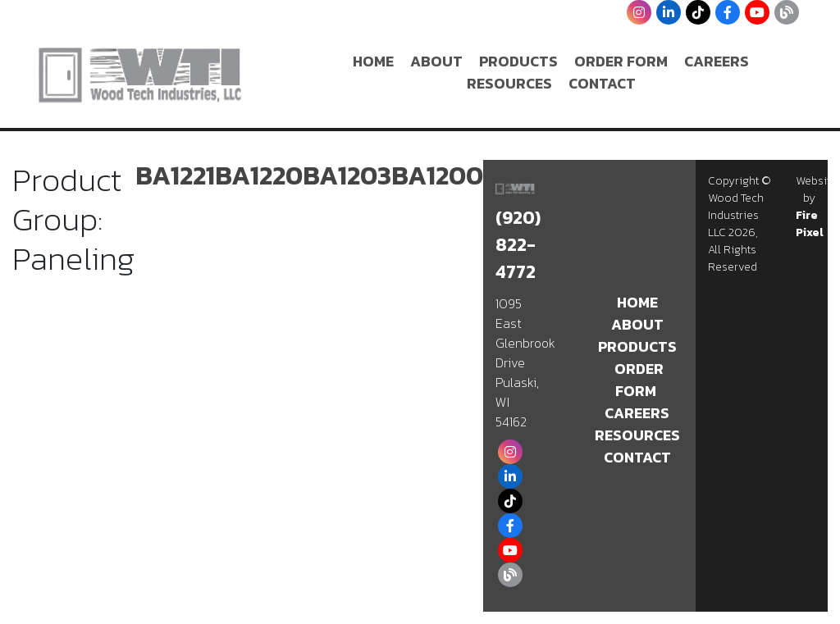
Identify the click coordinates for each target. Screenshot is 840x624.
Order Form (621, 61)
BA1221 (175, 175)
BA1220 (259, 175)
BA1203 (347, 175)
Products (518, 61)
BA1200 (437, 175)
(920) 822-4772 (518, 245)
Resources (509, 83)
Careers (717, 61)
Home (373, 61)
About (436, 61)
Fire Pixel (810, 224)
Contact (602, 83)
